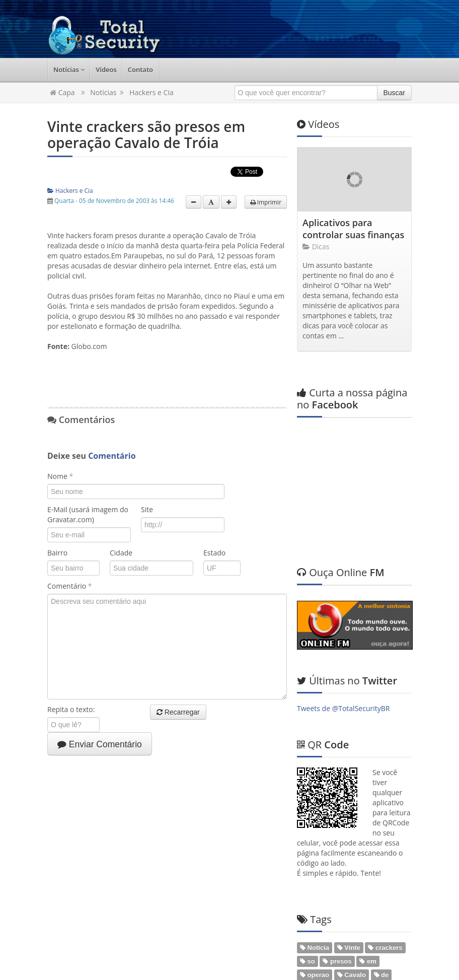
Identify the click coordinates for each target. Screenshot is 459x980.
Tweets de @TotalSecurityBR (343, 610)
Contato (140, 69)
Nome (60, 476)
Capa (62, 92)
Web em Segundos (396, 962)
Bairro (57, 553)
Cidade (121, 553)
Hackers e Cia (151, 92)
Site (147, 509)
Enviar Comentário (100, 744)
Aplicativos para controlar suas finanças (353, 229)
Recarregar (178, 712)
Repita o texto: (75, 709)
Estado (214, 553)
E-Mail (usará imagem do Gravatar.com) (88, 514)
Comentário (69, 586)
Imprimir (266, 202)
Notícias (69, 69)
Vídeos (106, 69)
